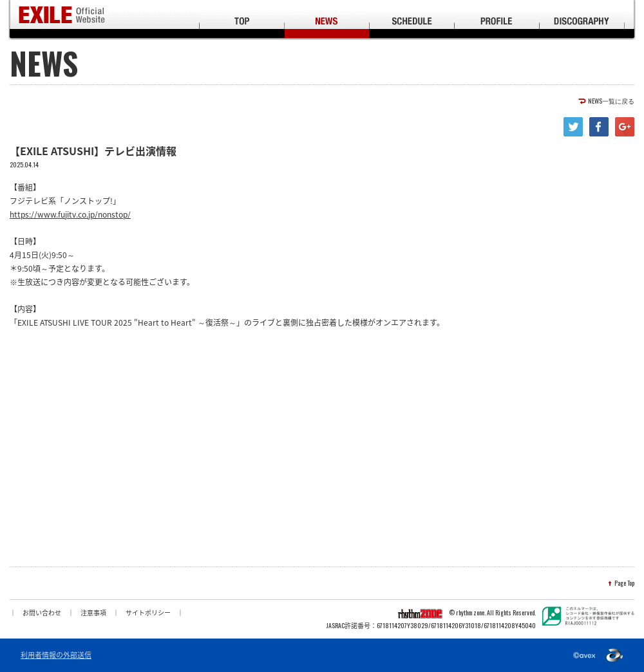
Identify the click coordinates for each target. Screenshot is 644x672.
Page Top (624, 583)
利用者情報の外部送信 (56, 655)
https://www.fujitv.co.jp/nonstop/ (70, 214)
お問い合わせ (42, 612)
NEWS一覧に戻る (611, 101)
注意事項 (93, 612)
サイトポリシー (148, 612)
